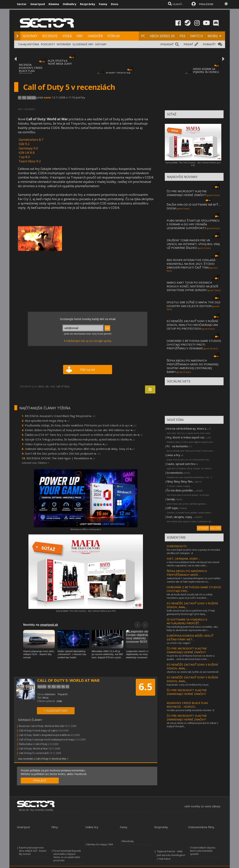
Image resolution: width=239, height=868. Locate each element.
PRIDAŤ (188, 44)
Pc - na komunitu (177, 446)
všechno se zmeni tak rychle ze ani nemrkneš (193, 672)
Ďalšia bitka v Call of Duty (33, 744)
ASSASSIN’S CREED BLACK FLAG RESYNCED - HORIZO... (187, 705)
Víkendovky (128, 841)
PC (143, 36)
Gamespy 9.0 (28, 148)
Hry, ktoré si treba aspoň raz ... (187, 437)
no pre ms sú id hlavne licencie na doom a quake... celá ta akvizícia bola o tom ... (191, 657)
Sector (22, 4)
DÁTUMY (101, 44)
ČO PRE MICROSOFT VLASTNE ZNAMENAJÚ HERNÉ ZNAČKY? (187, 193)
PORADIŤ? (209, 44)
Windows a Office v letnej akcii (86, 529)
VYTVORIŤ (203, 528)
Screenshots (175, 473)
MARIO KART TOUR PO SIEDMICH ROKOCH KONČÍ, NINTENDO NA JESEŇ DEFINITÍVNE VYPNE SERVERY (192, 286)
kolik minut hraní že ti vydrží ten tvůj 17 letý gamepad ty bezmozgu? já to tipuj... (191, 612)
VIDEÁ (67, 36)
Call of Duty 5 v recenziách (34, 753)
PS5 (182, 36)
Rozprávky (88, 4)
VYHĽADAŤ (167, 44)
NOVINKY (30, 36)
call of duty (63, 386)
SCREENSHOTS (177, 546)
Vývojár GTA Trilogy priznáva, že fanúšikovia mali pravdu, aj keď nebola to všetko (80, 439)
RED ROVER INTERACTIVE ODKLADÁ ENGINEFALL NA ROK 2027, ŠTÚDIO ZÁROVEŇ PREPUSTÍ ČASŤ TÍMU (191, 264)
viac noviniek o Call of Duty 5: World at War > (43, 759)
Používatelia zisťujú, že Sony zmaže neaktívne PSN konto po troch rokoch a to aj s (81, 425)
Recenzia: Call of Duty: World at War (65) (41, 726)
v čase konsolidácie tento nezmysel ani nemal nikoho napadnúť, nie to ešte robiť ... (193, 564)
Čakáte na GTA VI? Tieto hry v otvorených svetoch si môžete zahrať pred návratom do (84, 435)
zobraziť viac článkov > (35, 463)
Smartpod (38, 4)
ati (47, 386)
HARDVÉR (95, 36)
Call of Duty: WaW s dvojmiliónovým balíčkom (44, 735)
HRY (80, 36)
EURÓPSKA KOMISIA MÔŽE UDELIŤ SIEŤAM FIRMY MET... (190, 637)
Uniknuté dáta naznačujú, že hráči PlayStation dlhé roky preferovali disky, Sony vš (80, 449)
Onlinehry (69, 4)
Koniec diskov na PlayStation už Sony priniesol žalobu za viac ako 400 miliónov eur (80, 430)
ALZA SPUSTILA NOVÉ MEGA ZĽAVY (60, 62)
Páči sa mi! (87, 370)
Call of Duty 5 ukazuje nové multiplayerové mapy (47, 739)
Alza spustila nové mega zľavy (47, 421)
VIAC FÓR (215, 528)
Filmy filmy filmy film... (180, 481)
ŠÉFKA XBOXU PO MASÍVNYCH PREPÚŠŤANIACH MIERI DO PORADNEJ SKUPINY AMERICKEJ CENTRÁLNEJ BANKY (192, 366)
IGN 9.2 (24, 144)
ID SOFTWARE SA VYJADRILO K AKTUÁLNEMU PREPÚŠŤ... (187, 621)
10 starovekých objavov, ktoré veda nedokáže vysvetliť (203, 851)
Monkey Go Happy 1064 (100, 844)
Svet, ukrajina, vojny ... (181, 517)
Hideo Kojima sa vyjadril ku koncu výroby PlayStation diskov (66, 444)
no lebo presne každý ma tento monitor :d (191, 710)
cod (52, 386)
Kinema (54, 4)
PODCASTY (48, 44)
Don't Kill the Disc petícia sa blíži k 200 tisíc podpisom (63, 453)
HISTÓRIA (33, 44)
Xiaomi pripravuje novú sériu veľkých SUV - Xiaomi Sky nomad (33, 851)
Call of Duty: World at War (33, 748)
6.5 (145, 687)
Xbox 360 (31, 98)
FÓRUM (113, 36)
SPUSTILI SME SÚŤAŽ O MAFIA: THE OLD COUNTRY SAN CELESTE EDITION (194, 304)
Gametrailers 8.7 (31, 140)
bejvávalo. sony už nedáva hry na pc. (188, 685)
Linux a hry (174, 455)
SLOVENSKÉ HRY (83, 44)
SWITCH (196, 36)
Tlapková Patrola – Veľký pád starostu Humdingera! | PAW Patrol (171, 855)
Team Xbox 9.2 (30, 161)
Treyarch (63, 694)
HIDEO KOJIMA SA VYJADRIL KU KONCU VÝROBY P (206, 72)
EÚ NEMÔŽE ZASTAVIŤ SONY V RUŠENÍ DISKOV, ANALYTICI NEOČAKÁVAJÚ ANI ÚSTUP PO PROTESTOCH (192, 325)
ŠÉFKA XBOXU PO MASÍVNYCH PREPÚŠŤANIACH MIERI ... (187, 573)
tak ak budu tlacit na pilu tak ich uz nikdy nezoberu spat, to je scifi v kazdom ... (190, 596)
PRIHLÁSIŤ (40, 781)
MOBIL (213, 36)
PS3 (24, 98)
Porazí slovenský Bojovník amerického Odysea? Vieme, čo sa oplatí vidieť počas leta (67, 856)
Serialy (171, 499)
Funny (103, 4)
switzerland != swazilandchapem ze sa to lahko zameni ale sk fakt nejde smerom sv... (194, 580)
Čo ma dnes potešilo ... (181, 490)
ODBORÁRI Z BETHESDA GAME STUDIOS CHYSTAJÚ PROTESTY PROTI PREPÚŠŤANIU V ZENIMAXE (194, 344)
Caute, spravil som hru (181, 464)
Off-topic (172, 508)
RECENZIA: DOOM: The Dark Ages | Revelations (61, 458)
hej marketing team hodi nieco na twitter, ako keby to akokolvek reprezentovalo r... (192, 628)
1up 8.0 (24, 157)
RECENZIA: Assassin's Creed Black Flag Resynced (60, 416)
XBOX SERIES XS (162, 36)
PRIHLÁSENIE (206, 4)
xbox (41, 386)
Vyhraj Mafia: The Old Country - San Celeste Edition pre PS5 (86, 611)
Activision (50, 694)
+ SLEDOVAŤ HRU (56, 711)
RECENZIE (50, 36)
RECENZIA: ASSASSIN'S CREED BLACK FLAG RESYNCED (31, 69)
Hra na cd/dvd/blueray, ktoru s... (187, 428)
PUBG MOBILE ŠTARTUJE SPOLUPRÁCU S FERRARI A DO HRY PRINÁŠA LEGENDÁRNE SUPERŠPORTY (193, 224)
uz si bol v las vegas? (179, 643)
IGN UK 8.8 (27, 152)
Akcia (45, 698)
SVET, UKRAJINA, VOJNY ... (184, 558)
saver (47, 97)
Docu (115, 4)
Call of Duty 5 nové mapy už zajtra (38, 730)
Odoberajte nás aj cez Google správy (89, 341)
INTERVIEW (64, 44)
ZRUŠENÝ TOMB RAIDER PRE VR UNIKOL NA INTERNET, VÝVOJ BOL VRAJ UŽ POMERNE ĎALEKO (193, 244)
